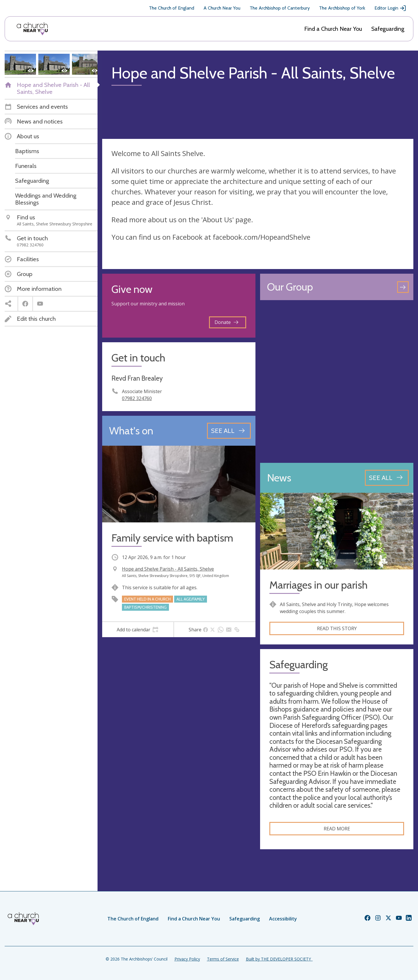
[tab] (138, 630)
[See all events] (229, 431)
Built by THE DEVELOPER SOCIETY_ (279, 959)
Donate (226, 322)
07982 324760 (137, 398)
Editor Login (390, 8)
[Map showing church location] (337, 381)
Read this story (337, 628)
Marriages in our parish (318, 585)
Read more (337, 829)
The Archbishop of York (342, 8)
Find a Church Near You (333, 29)
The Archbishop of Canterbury (280, 8)
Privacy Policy (187, 959)
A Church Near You (222, 8)
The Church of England (172, 8)
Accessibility (283, 919)
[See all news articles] (387, 478)
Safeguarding (388, 29)
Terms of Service (223, 959)
